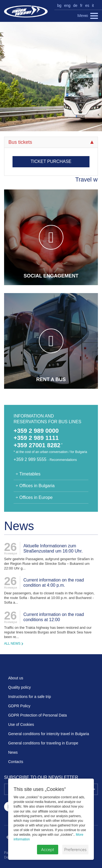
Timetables (30, 474)
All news (12, 644)
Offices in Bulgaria (37, 486)
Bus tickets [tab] (51, 142)
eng (67, 5)
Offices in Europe (36, 497)
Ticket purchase (51, 161)
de (75, 5)
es (87, 5)
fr (81, 5)
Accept (48, 850)
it (93, 5)
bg (59, 5)
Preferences (75, 850)
